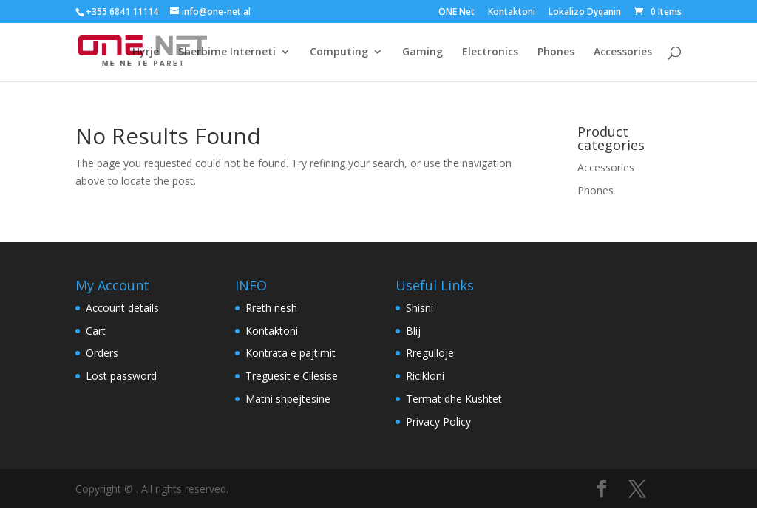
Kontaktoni (512, 13)
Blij (413, 331)
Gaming (422, 52)
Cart (96, 331)
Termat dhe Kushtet (454, 399)
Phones (556, 52)
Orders (102, 353)
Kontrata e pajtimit (291, 353)
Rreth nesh (271, 308)
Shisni (420, 308)
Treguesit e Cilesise (292, 376)
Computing (339, 52)
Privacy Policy (438, 422)
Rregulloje (430, 353)
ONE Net (456, 13)
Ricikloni (425, 376)
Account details (122, 308)
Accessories (623, 52)
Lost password (121, 376)
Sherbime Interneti (227, 52)
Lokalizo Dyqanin (585, 13)
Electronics (490, 52)
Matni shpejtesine (288, 399)
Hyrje (146, 52)
